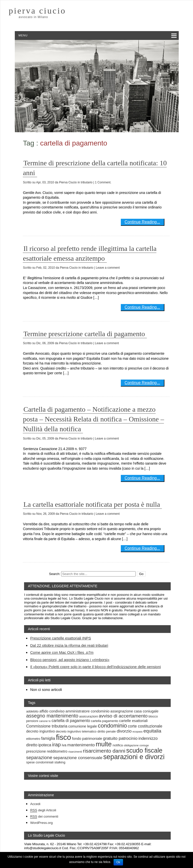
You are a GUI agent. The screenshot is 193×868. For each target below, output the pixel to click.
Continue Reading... (142, 222)
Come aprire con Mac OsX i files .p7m (62, 652)
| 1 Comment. (102, 182)
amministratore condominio (87, 711)
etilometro (33, 739)
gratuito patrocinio (120, 738)
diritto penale (107, 731)
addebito (32, 711)
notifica (118, 745)
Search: (55, 574)
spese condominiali (40, 762)
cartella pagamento (105, 721)
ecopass (138, 732)
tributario (87, 182)
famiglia (48, 738)
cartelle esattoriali (133, 721)
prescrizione (36, 751)
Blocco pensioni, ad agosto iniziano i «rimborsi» (70, 660)
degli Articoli (43, 810)
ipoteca (45, 745)
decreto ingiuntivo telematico (76, 731)
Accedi (35, 804)
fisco (63, 737)
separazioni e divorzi (134, 757)
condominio (112, 726)
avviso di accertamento (123, 716)
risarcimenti (75, 752)
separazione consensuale (78, 758)
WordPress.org (41, 823)
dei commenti (44, 817)
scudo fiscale (144, 750)
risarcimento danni (104, 751)
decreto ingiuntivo (40, 731)
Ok (118, 862)
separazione (39, 757)
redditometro (57, 751)
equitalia (152, 731)
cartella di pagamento (71, 720)
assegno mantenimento (52, 716)
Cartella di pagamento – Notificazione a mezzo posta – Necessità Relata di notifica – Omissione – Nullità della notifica (93, 419)
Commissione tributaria (47, 726)
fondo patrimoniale (87, 739)
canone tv (45, 721)
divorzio (124, 731)
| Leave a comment (107, 268)
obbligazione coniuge (136, 745)
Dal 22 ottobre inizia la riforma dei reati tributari (69, 645)
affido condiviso (52, 711)
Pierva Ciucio (68, 182)
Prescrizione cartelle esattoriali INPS (61, 638)
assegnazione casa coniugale (134, 711)
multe (104, 744)
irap (57, 744)
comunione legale (83, 726)
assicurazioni (88, 716)
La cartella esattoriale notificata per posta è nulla (92, 504)
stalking (60, 762)
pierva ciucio (37, 11)
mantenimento (81, 745)
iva (64, 745)
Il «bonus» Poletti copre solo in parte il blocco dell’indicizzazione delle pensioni (95, 667)
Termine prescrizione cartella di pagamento (84, 334)
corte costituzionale (145, 726)
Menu (23, 35)
